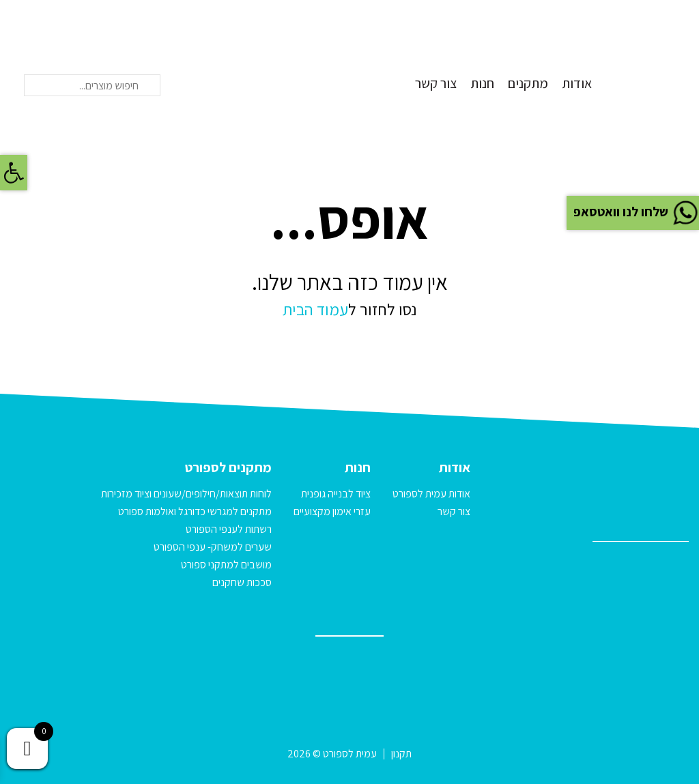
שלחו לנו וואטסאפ (634, 212)
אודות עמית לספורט (431, 494)
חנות (482, 83)
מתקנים (528, 83)
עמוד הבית (315, 309)
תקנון (401, 754)
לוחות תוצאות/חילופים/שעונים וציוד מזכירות (186, 494)
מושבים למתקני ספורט (226, 565)
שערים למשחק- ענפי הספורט (213, 547)
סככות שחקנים (242, 582)
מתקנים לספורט (228, 467)
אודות (577, 83)
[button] (14, 173)
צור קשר (436, 83)
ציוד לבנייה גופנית (336, 494)
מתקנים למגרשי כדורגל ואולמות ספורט (195, 511)
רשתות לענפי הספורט (229, 529)
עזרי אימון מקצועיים (332, 511)
